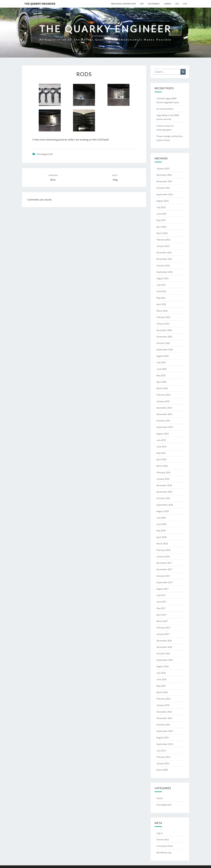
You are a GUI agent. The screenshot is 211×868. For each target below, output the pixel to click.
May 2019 (161, 453)
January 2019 (163, 479)
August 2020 (163, 356)
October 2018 (163, 498)
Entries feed (163, 839)
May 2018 (161, 531)
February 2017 (163, 628)
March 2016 (162, 692)
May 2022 (161, 220)
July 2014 (161, 750)
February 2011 (163, 757)
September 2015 (165, 731)
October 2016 (163, 653)
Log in (160, 833)
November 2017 (164, 569)
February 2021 (163, 317)
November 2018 (164, 492)
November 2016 (164, 647)
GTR (142, 4)
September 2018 (165, 505)
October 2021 (163, 265)
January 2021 (163, 324)
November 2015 (164, 718)
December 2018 (164, 485)
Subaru (168, 4)
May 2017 (161, 608)
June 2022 (161, 214)
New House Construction (123, 4)
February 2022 (163, 240)
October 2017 (163, 576)
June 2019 (161, 447)
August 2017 (163, 589)
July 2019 (161, 440)
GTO (185, 4)
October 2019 (163, 421)
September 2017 (165, 582)
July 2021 (161, 285)
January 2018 (163, 556)
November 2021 (164, 259)
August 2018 (163, 511)
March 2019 (162, 466)
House (160, 798)
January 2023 (163, 168)
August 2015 (163, 737)
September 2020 (165, 349)
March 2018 (162, 544)
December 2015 (164, 712)
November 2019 (164, 414)
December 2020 (164, 330)
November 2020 (164, 337)
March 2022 (162, 233)
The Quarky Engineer (40, 4)
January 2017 (163, 634)
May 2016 (161, 686)
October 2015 (163, 725)
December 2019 (164, 408)
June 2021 (161, 291)
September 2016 (165, 660)
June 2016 (161, 679)
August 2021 (163, 278)
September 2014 (165, 744)
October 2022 (163, 188)
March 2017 (162, 621)
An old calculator (165, 109)
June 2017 (161, 602)
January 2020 (163, 401)
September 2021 (165, 272)
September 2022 (165, 194)
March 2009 (162, 770)
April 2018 (161, 537)
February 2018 (163, 550)
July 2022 (161, 207)
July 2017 (161, 595)
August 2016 (163, 666)
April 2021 (161, 304)
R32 (177, 4)
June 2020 (161, 369)
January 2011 (163, 763)
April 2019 (161, 459)
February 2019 (163, 472)
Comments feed (165, 846)
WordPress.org (164, 852)
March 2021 (162, 311)
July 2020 (161, 362)
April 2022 (161, 227)
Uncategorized (45, 154)
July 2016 (161, 673)
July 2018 (161, 518)
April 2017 (161, 615)
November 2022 (164, 181)
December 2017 (164, 563)
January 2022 (163, 246)
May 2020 (161, 375)
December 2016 (164, 641)
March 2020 (162, 388)
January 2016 (163, 705)
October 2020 (163, 343)
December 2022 (164, 175)
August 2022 (163, 201)
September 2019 (165, 427)
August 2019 (163, 434)
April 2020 (161, 382)
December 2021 (164, 252)
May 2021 (161, 298)
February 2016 (163, 699)
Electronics (154, 4)
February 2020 (163, 395)
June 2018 (161, 524)
